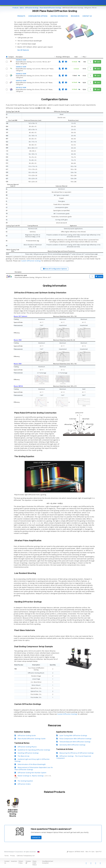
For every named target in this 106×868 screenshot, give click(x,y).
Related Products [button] (55, 792)
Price (84, 57)
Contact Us (87, 16)
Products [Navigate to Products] (15, 8)
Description (19, 57)
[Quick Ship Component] (79, 62)
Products (21, 16)
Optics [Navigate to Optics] (22, 8)
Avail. (76, 57)
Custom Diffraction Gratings (31, 261)
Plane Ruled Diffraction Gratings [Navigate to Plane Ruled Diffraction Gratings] (50, 8)
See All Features (23, 50)
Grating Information (59, 16)
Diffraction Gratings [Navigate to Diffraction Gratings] (32, 8)
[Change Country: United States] (39, 852)
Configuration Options (38, 16)
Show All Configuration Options (55, 269)
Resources (75, 16)
